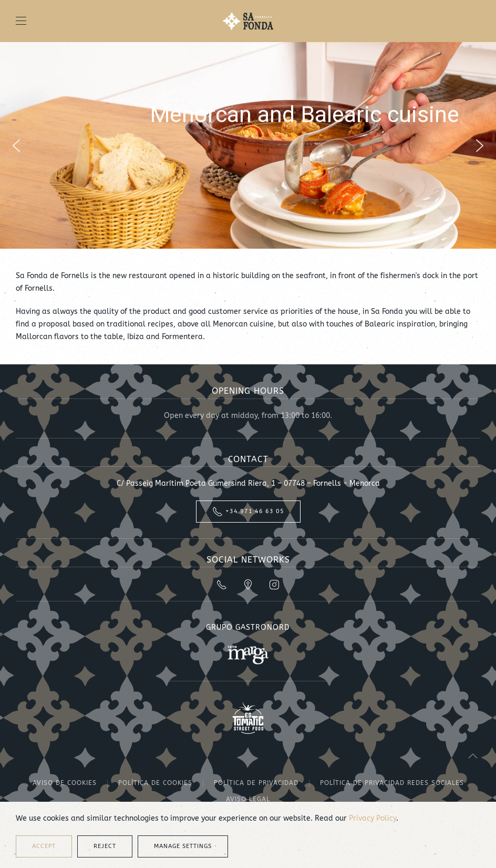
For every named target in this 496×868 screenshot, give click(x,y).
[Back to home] (248, 21)
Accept (44, 846)
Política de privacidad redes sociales (392, 783)
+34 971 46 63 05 (248, 512)
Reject (105, 846)
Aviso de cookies (65, 783)
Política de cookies (155, 783)
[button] (21, 21)
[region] (248, 145)
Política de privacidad (256, 783)
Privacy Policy (373, 818)
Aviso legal (248, 799)
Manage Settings (183, 846)
